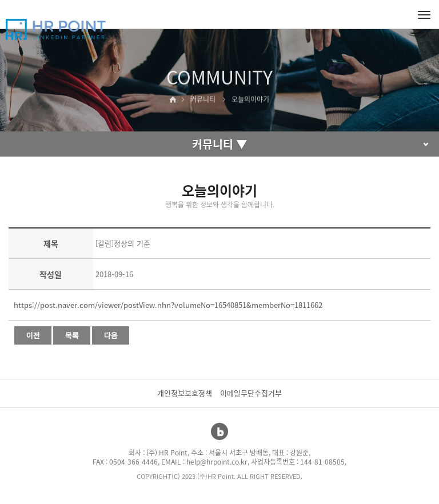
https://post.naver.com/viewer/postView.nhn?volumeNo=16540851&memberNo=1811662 (168, 305)
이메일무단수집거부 (251, 393)
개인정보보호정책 (185, 393)
